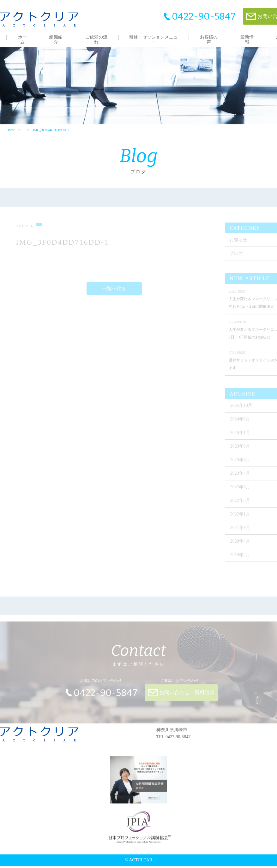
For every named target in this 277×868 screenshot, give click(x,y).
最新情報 (247, 40)
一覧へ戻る (114, 293)
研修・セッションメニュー (154, 40)
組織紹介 (56, 40)
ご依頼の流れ (96, 40)
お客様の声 (209, 40)
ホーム (22, 40)
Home (11, 132)
